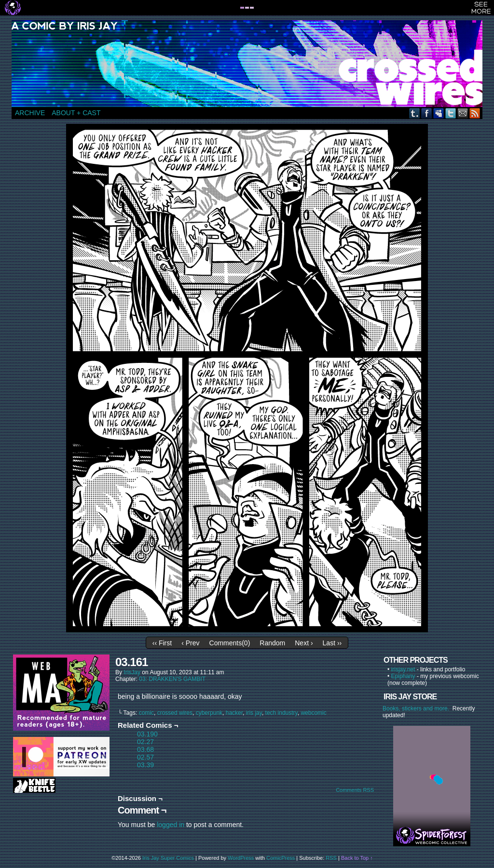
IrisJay (132, 672)
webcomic (313, 713)
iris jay (254, 713)
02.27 (145, 742)
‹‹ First (162, 643)
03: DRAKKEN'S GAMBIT (172, 679)
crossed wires (175, 713)
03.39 (145, 765)
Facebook (427, 113)
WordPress (241, 858)
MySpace (439, 113)
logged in (171, 825)
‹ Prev (190, 643)
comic (146, 713)
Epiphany (403, 676)
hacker (234, 713)
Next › (304, 643)
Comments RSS (355, 790)
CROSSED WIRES (250, 64)
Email (463, 113)
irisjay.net (403, 669)
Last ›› (332, 643)
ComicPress (281, 858)
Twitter (451, 113)
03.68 (145, 749)
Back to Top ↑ (357, 858)
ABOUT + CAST (76, 113)
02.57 (145, 757)
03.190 (147, 734)
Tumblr (415, 113)
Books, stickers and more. (418, 708)
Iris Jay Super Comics (168, 858)
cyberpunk (209, 713)
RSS (475, 113)
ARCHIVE (30, 113)
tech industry (281, 713)
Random (272, 643)
